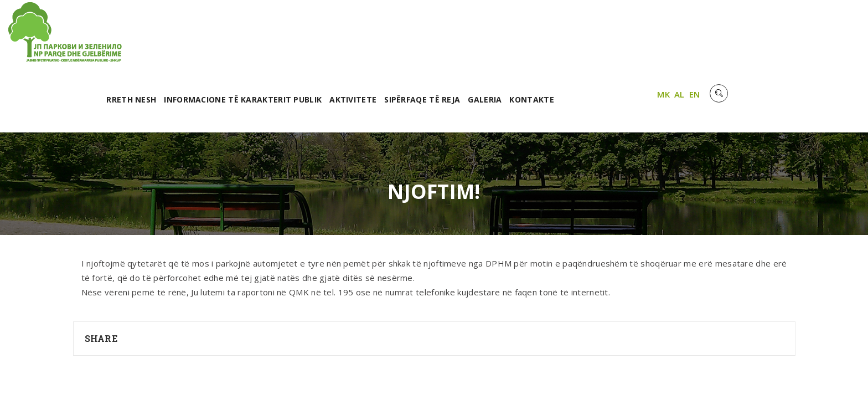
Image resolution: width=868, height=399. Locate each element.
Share (101, 276)
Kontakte (684, 37)
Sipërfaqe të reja (574, 37)
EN (829, 35)
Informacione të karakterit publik (394, 37)
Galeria (637, 37)
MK (797, 35)
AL (813, 35)
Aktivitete (505, 37)
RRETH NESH (283, 37)
